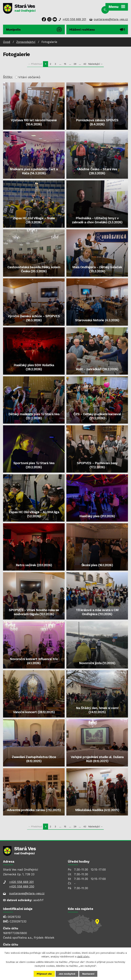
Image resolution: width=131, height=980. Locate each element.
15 (65, 64)
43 (85, 64)
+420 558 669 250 (22, 886)
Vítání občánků (29, 77)
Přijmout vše (44, 974)
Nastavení (88, 974)
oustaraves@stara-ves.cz (111, 19)
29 (75, 64)
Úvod (7, 42)
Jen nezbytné (67, 974)
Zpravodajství (26, 42)
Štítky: (8, 77)
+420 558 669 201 (74, 19)
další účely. (83, 956)
